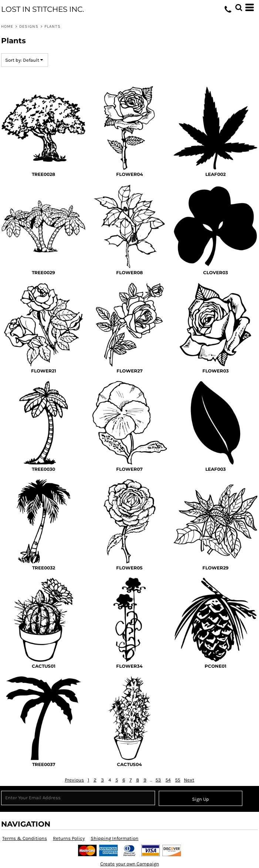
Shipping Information (115, 838)
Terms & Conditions (25, 838)
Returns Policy (69, 838)
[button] (239, 7)
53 (158, 780)
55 (178, 780)
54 (168, 780)
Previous (74, 780)
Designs (29, 26)
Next (189, 780)
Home (7, 26)
